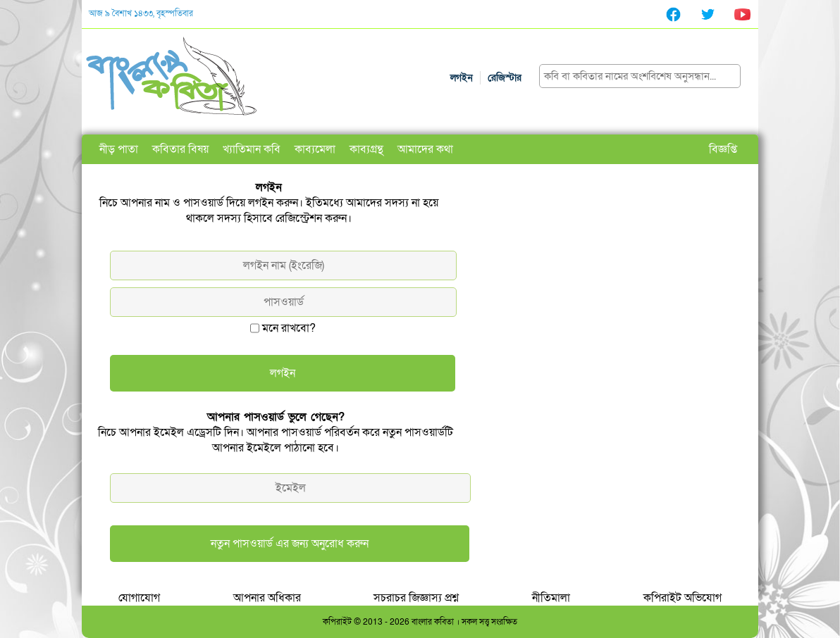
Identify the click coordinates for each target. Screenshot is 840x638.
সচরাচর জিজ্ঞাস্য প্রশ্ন (416, 598)
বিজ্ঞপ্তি (723, 149)
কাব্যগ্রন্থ (366, 149)
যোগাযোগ (139, 598)
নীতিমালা (551, 598)
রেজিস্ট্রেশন (299, 218)
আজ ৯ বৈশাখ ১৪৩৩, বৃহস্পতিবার (141, 13)
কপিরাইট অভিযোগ (682, 598)
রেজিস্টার (505, 78)
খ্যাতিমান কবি (252, 149)
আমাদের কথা (425, 149)
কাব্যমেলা (315, 149)
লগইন (462, 78)
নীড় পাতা (119, 149)
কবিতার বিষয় (180, 149)
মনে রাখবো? (289, 328)
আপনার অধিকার (267, 598)
